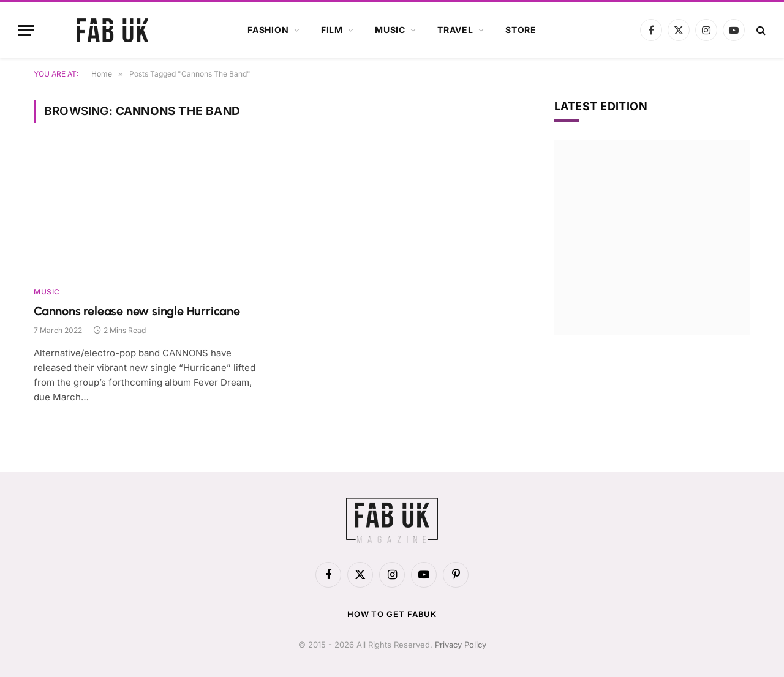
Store (521, 30)
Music (390, 30)
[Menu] (26, 30)
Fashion (268, 30)
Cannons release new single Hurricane (137, 311)
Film (332, 30)
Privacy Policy (461, 645)
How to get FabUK (392, 614)
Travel (455, 30)
